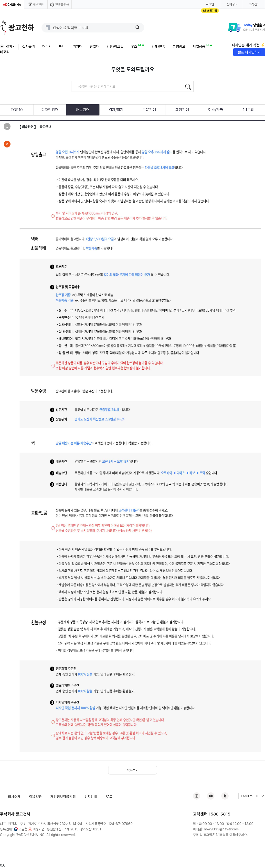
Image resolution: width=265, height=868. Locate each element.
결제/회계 (116, 110)
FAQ (109, 797)
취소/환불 (216, 110)
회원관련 (182, 110)
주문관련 (149, 110)
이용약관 (35, 797)
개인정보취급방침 (63, 797)
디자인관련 (50, 110)
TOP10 (17, 110)
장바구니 (232, 4)
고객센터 (254, 4)
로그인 (210, 4)
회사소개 (14, 797)
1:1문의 (248, 110)
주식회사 (7, 814)
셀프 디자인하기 (249, 52)
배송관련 (83, 110)
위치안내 (91, 797)
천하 (27, 814)
